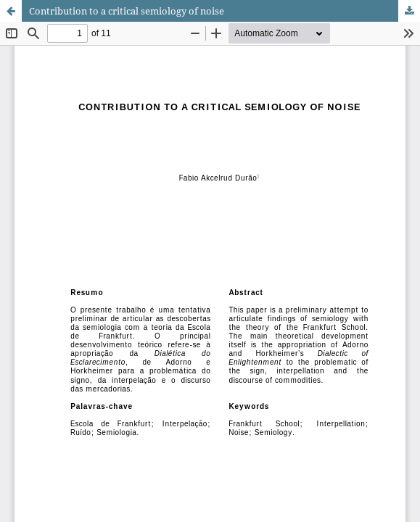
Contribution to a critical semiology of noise (127, 11)
